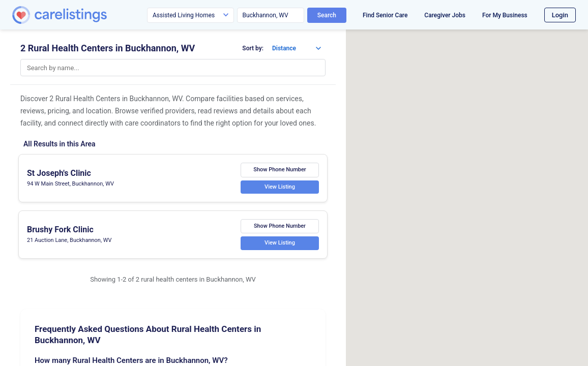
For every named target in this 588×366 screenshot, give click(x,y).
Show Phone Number (280, 170)
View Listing (280, 186)
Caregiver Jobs (445, 15)
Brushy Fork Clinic (60, 230)
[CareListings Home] (89, 15)
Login (560, 15)
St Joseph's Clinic (59, 173)
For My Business (505, 15)
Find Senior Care (385, 15)
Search (327, 15)
